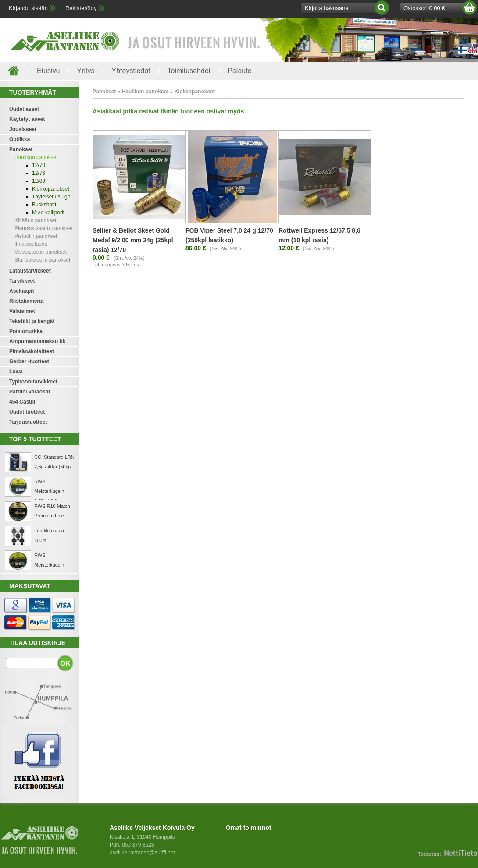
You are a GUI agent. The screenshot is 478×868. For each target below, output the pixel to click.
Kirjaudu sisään (28, 8)
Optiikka (20, 139)
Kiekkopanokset (51, 189)
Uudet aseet (24, 109)
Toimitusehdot (189, 71)
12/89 (39, 181)
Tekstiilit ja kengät (32, 321)
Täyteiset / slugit (51, 197)
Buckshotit (44, 205)
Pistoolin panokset (36, 236)
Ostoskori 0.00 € (424, 8)
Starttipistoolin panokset (42, 260)
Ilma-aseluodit (31, 244)
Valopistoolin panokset (41, 252)
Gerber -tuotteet (29, 361)
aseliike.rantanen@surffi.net (142, 853)
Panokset (21, 149)
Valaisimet (22, 311)
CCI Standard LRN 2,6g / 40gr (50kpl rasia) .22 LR (54, 467)
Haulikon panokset (36, 157)
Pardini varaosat (30, 392)
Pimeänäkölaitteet (32, 351)
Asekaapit (22, 291)
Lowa (16, 372)
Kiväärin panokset (35, 220)
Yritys (86, 71)
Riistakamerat (27, 301)
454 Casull (22, 402)
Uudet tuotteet (27, 412)
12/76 (39, 173)
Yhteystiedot (131, 71)
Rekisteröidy (81, 8)
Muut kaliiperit (48, 213)
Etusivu (48, 71)
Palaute (239, 71)
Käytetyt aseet (27, 119)
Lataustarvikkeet (30, 271)
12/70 (39, 165)
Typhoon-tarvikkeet (33, 382)
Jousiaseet (23, 129)
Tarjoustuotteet (28, 422)
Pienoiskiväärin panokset (44, 228)
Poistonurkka (26, 331)
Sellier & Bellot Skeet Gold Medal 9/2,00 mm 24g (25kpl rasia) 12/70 (133, 240)
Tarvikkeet (22, 281)
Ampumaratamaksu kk (37, 341)
